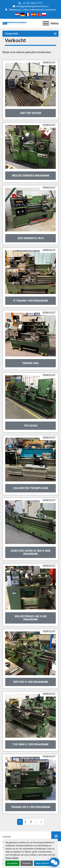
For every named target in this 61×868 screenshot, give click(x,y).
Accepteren (12, 863)
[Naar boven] (56, 836)
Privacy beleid (12, 858)
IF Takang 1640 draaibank (31, 301)
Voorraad (7, 837)
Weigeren (27, 863)
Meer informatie (43, 863)
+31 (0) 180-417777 (32, 3)
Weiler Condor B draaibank (31, 176)
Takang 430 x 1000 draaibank (30, 807)
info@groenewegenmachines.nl (32, 6)
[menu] (46, 23)
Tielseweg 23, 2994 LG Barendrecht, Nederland (32, 10)
